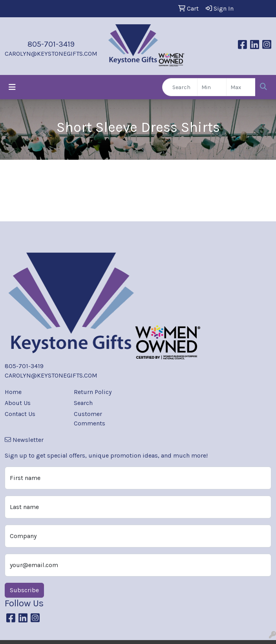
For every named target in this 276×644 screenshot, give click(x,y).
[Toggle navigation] (12, 87)
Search (83, 403)
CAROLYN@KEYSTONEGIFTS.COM (51, 54)
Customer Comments (90, 419)
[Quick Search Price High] (241, 87)
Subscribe (24, 590)
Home (13, 392)
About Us (18, 403)
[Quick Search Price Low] (212, 87)
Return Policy (93, 392)
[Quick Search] (180, 87)
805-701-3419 (51, 44)
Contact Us (20, 414)
